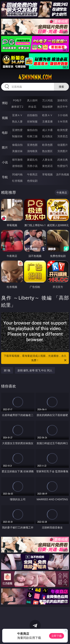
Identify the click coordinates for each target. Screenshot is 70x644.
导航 (5, 177)
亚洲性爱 (17, 130)
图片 (5, 147)
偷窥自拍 (17, 145)
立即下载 (57, 636)
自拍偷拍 (32, 115)
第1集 (7, 370)
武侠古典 (63, 160)
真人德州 (32, 100)
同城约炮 (17, 174)
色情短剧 (32, 181)
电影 (5, 133)
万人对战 (47, 100)
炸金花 (32, 107)
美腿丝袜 (17, 151)
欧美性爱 (63, 130)
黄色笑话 (47, 166)
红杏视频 (17, 181)
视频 (5, 118)
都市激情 (17, 160)
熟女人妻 (17, 121)
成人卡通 (47, 130)
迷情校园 (17, 166)
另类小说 (32, 166)
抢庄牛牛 (63, 107)
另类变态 (63, 136)
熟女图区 (47, 151)
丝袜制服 (32, 121)
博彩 (5, 103)
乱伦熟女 (47, 136)
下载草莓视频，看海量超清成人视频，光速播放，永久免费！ (35, 358)
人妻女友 (47, 160)
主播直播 (47, 121)
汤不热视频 (63, 174)
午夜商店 (32, 174)
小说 (5, 162)
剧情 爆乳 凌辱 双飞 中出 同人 (35, 370)
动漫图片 (63, 145)
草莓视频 (47, 174)
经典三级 (32, 136)
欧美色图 (47, 145)
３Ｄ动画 (63, 115)
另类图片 (63, 151)
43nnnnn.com (35, 77)
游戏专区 (63, 100)
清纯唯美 (32, 151)
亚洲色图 (32, 145)
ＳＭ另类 (63, 121)
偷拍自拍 (32, 130)
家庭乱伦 (32, 160)
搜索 (61, 87)
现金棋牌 (47, 107)
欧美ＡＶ (47, 115)
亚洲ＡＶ (17, 115)
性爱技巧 (63, 166)
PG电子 (17, 100)
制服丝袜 (17, 136)
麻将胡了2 (17, 107)
